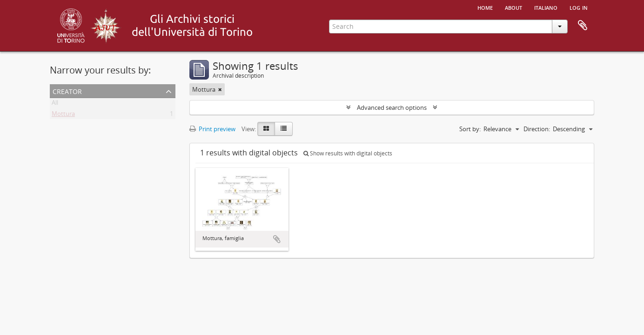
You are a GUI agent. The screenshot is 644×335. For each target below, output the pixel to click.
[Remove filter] (220, 89)
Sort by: (470, 129)
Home (485, 7)
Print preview (212, 129)
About (513, 7)
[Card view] (266, 129)
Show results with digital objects (348, 153)
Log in (579, 7)
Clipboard (583, 26)
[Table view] (284, 129)
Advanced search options (392, 107)
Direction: (537, 129)
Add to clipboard (277, 239)
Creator (67, 90)
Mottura (63, 115)
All (55, 104)
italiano (546, 7)
